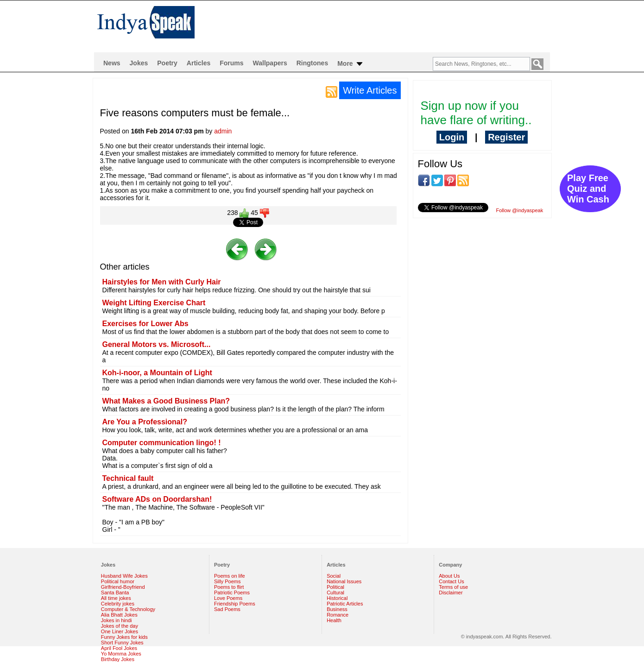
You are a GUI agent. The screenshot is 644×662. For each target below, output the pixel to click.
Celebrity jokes (118, 604)
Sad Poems (227, 609)
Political (335, 587)
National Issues (344, 581)
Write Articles (370, 90)
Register (506, 137)
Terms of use (453, 587)
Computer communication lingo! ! (162, 443)
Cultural (335, 593)
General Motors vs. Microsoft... (157, 344)
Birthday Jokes (118, 659)
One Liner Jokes (120, 631)
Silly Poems (227, 581)
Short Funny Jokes (122, 643)
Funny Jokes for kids (124, 637)
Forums (231, 63)
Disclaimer (451, 593)
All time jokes (116, 598)
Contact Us (451, 581)
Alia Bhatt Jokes (119, 615)
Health (334, 620)
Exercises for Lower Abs (145, 324)
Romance (338, 615)
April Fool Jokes (119, 648)
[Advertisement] (382, 26)
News (112, 63)
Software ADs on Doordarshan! (157, 499)
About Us (449, 576)
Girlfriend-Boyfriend (123, 587)
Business (337, 609)
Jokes (139, 63)
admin (223, 131)
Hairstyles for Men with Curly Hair (162, 282)
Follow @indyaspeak (520, 210)
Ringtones (312, 63)
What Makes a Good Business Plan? (166, 401)
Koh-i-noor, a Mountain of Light (157, 373)
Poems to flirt (229, 587)
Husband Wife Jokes (124, 576)
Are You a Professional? (145, 422)
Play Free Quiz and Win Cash (588, 189)
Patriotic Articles (345, 604)
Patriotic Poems (232, 593)
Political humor (118, 581)
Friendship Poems (235, 604)
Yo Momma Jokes (121, 654)
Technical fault (128, 478)
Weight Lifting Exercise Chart (154, 303)
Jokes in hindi (117, 620)
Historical (337, 598)
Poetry (167, 63)
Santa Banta (115, 593)
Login (452, 137)
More (350, 64)
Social (334, 576)
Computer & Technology (128, 609)
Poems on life (230, 576)
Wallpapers (270, 63)
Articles (199, 63)
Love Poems (228, 598)
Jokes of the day (120, 626)
